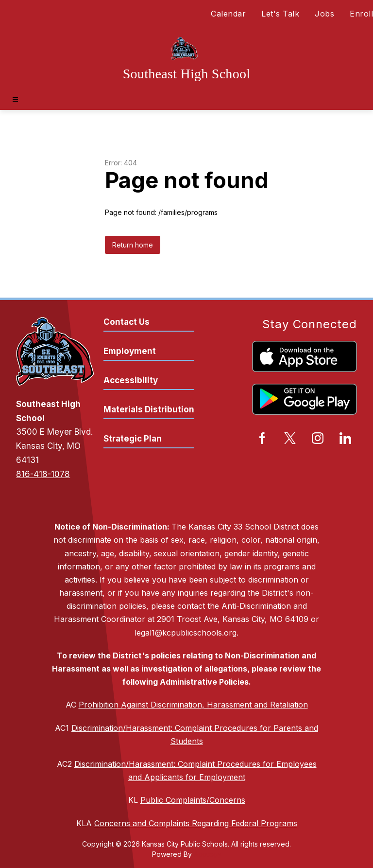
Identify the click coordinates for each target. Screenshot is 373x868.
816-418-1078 (43, 474)
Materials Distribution (149, 409)
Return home (133, 245)
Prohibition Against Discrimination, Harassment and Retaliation (193, 705)
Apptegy (208, 854)
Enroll (361, 14)
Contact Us (127, 322)
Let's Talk (280, 14)
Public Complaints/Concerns (193, 800)
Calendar (228, 14)
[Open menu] (15, 99)
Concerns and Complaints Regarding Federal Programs (196, 823)
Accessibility (131, 380)
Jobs (324, 14)
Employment (130, 351)
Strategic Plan (133, 439)
